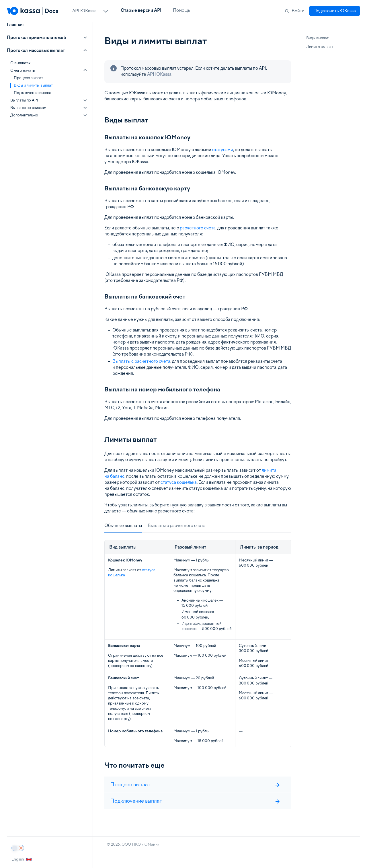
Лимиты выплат (320, 47)
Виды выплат (317, 38)
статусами (223, 150)
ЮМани (150, 844)
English (22, 859)
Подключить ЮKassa (335, 11)
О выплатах (20, 63)
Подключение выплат (33, 93)
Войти (298, 11)
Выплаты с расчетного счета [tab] (177, 526)
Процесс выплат (28, 78)
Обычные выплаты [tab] (123, 526)
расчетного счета (198, 228)
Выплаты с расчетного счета (141, 361)
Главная (15, 25)
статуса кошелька (179, 482)
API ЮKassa (159, 74)
